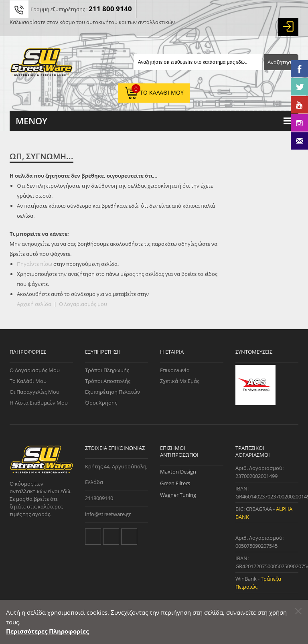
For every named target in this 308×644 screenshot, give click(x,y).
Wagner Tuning (178, 495)
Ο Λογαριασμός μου (35, 370)
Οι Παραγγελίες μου (34, 392)
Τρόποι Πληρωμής (107, 370)
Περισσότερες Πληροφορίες (47, 631)
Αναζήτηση (281, 62)
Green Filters (175, 483)
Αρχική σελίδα (34, 304)
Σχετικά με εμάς (180, 381)
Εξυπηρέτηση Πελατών (112, 392)
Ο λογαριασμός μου (83, 304)
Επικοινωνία (175, 370)
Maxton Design (178, 472)
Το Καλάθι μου (28, 381)
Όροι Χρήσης (101, 403)
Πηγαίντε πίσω (34, 264)
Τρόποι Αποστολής (108, 381)
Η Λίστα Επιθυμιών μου (39, 403)
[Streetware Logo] (41, 64)
